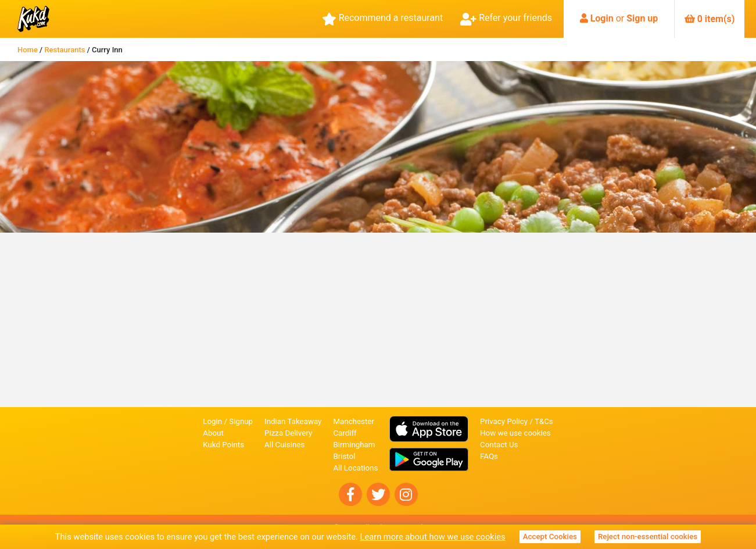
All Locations (355, 468)
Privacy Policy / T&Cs (517, 421)
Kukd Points (223, 445)
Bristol (344, 456)
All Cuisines (284, 445)
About (213, 433)
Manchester (353, 421)
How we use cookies (515, 433)
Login (602, 18)
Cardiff (345, 433)
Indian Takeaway (293, 421)
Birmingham (354, 445)
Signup (241, 421)
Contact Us (499, 445)
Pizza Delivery (288, 433)
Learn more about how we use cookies (433, 537)
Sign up (642, 18)
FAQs (489, 456)
